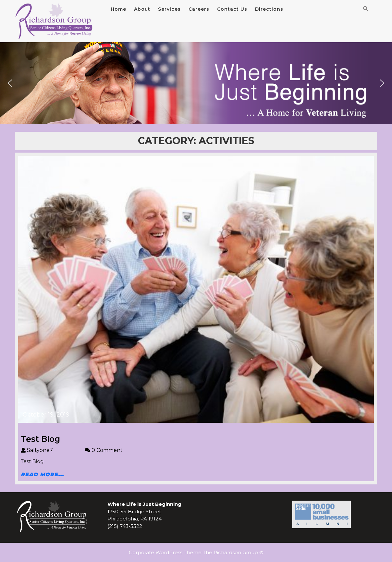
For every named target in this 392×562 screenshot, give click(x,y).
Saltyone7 (53, 450)
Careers (199, 9)
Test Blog (40, 439)
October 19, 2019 (46, 415)
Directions (269, 9)
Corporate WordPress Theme (165, 552)
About (142, 9)
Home (118, 9)
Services (169, 9)
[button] (10, 83)
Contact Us (232, 9)
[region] (196, 83)
